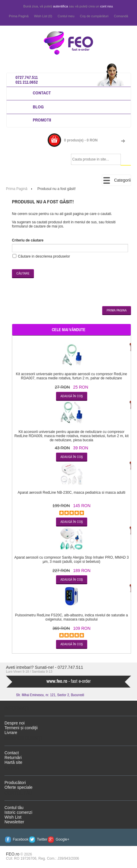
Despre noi (15, 723)
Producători (15, 783)
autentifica (60, 6)
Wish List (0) (43, 16)
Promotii (42, 120)
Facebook (21, 839)
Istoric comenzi (18, 812)
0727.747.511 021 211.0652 (27, 80)
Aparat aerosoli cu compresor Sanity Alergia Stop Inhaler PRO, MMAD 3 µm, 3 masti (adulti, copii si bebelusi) (71, 560)
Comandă (121, 16)
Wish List (13, 817)
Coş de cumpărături (94, 16)
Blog (38, 107)
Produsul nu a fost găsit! (56, 189)
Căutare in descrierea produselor (44, 256)
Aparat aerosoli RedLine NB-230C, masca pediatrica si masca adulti (71, 493)
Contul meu (66, 16)
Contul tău (14, 808)
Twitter (42, 839)
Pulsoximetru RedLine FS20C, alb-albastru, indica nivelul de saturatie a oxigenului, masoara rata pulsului (72, 617)
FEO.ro (13, 854)
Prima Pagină (19, 16)
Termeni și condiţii (21, 728)
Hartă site (13, 762)
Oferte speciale (18, 787)
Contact (42, 93)
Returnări (13, 758)
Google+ (63, 839)
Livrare (11, 733)
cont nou (106, 6)
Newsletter (14, 822)
